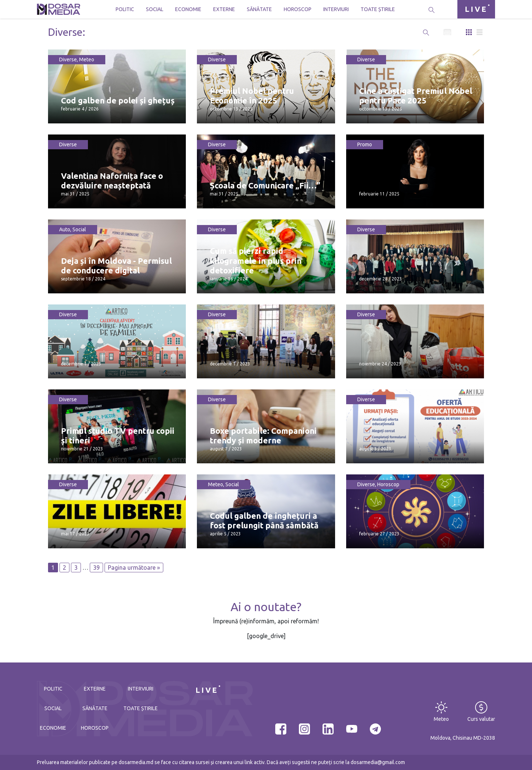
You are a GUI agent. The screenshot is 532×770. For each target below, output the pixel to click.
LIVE (476, 9)
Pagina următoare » (134, 568)
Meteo (87, 59)
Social (155, 9)
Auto (65, 229)
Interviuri (336, 9)
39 (96, 568)
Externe (224, 9)
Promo (365, 144)
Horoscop (298, 9)
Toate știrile (378, 9)
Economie (188, 9)
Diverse (68, 59)
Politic (125, 9)
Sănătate (259, 9)
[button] (426, 32)
